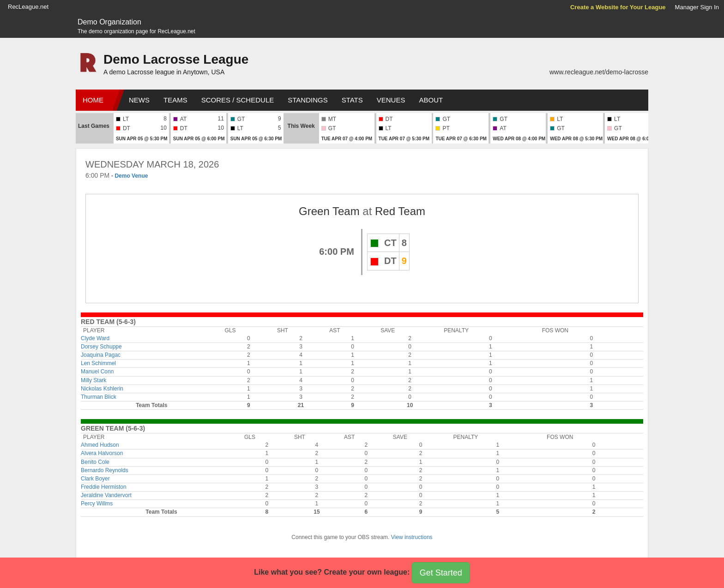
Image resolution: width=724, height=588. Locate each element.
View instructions (412, 537)
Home (93, 100)
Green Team (329, 211)
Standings (308, 100)
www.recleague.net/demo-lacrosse (599, 72)
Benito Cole (95, 462)
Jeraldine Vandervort (106, 495)
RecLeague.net (28, 7)
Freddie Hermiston (104, 487)
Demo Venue (131, 176)
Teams (175, 100)
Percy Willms (97, 504)
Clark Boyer (95, 479)
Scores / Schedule (238, 100)
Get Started (441, 573)
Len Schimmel (98, 363)
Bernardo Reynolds (105, 470)
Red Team (400, 211)
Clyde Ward (95, 338)
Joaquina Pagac (101, 355)
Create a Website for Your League (618, 7)
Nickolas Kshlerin (102, 389)
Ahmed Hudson (100, 445)
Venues (391, 100)
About (431, 100)
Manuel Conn (97, 372)
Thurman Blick (99, 397)
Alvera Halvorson (102, 453)
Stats (352, 100)
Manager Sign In (697, 7)
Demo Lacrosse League (176, 59)
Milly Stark (94, 380)
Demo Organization (109, 22)
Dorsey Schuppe (101, 347)
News (139, 100)
